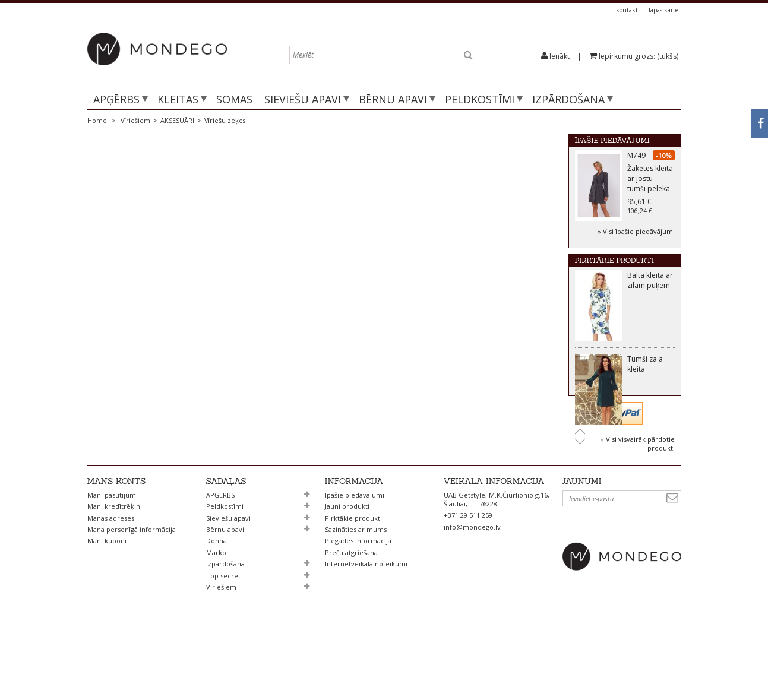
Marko (216, 614)
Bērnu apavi (393, 99)
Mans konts (117, 543)
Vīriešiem (135, 120)
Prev (580, 430)
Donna (217, 603)
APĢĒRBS (116, 99)
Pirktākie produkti (615, 257)
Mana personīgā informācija (132, 591)
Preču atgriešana (351, 614)
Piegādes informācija (358, 603)
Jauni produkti (347, 568)
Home (97, 120)
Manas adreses (111, 580)
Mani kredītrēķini (115, 568)
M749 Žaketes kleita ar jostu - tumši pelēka (650, 174)
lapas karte (663, 10)
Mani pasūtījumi (113, 557)
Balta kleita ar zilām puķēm (650, 279)
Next (580, 440)
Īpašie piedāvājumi (612, 140)
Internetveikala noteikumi (366, 625)
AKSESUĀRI (177, 120)
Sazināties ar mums (356, 591)
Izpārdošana (568, 99)
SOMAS (234, 99)
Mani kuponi (107, 603)
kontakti (628, 10)
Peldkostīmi (480, 99)
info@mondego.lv (472, 589)
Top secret (223, 637)
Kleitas (178, 99)
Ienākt (560, 56)
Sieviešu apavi (303, 99)
